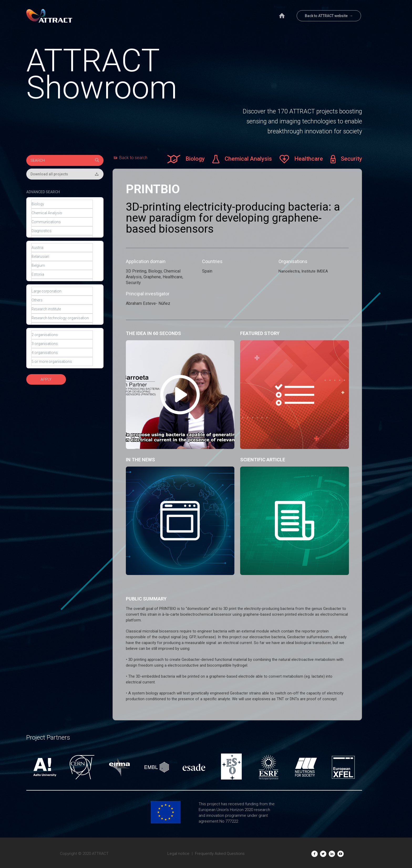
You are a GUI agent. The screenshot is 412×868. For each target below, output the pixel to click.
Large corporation (62, 291)
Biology (62, 204)
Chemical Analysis (62, 213)
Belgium (62, 265)
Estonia (62, 274)
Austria (62, 248)
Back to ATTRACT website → (329, 16)
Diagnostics (62, 231)
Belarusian (62, 257)
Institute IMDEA (315, 271)
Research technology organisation (62, 318)
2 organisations (62, 335)
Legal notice (178, 854)
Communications (62, 222)
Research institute (62, 309)
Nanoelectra (289, 271)
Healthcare (301, 159)
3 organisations (62, 344)
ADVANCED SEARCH (43, 192)
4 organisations (62, 353)
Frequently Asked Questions (220, 854)
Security (346, 159)
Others (62, 300)
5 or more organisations (62, 362)
